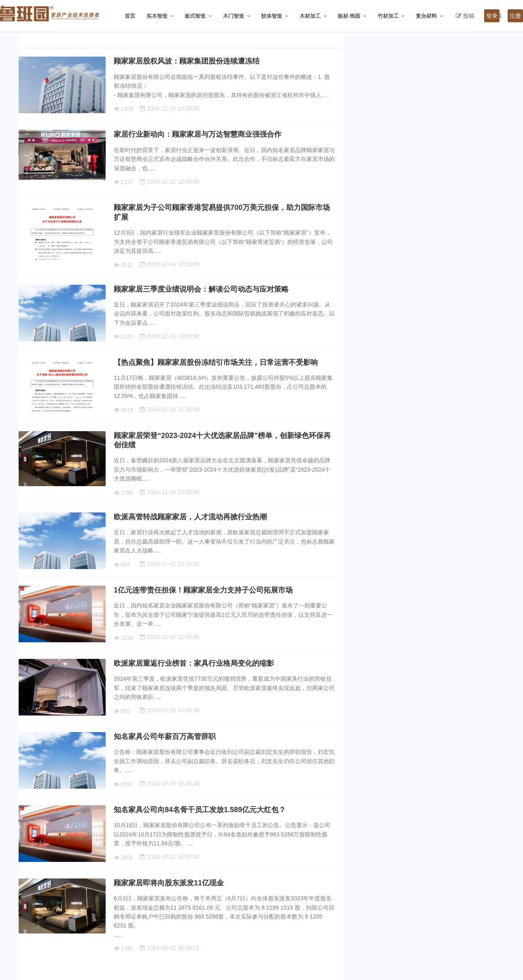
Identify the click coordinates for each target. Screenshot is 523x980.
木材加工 (310, 16)
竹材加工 (388, 16)
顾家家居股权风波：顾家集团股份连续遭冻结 (187, 61)
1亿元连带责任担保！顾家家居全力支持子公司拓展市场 (203, 590)
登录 (492, 16)
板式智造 (195, 16)
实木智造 (157, 16)
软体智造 (272, 16)
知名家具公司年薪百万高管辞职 (165, 737)
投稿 (469, 16)
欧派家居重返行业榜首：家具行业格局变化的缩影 (194, 663)
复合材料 (426, 16)
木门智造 (234, 16)
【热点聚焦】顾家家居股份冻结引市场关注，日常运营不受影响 (216, 362)
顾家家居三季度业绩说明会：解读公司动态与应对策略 (201, 289)
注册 (515, 16)
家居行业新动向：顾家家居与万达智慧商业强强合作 (198, 134)
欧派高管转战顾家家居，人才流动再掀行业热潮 (190, 517)
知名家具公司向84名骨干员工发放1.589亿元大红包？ (200, 810)
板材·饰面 (349, 16)
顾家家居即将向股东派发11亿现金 (169, 883)
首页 (130, 16)
